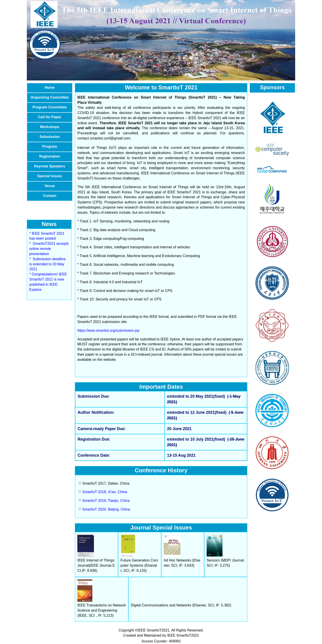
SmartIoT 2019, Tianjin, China (103, 501)
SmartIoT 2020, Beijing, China (104, 509)
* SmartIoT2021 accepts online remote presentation (49, 249)
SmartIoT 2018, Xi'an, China (102, 492)
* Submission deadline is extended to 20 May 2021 (48, 264)
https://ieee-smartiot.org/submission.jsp (108, 330)
